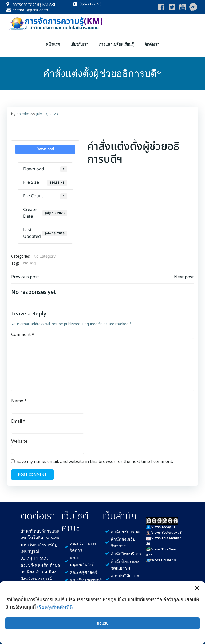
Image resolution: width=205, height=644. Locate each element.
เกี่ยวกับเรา (79, 41)
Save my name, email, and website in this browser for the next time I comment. (94, 456)
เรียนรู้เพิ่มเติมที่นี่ (55, 607)
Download (45, 143)
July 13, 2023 (46, 108)
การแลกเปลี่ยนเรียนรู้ (116, 41)
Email (17, 415)
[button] (197, 588)
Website (19, 436)
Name (18, 395)
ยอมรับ (103, 623)
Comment (22, 329)
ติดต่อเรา (152, 41)
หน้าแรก (53, 41)
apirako (22, 108)
